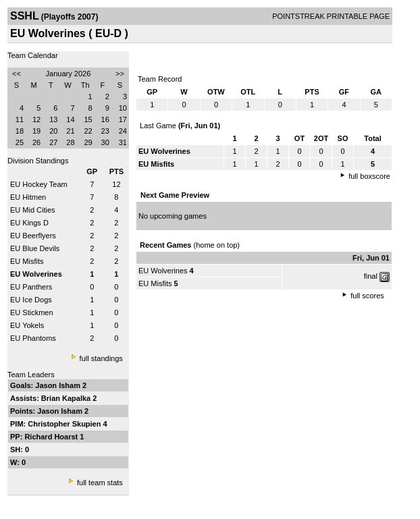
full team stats (100, 483)
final (371, 276)
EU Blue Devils (35, 248)
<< (17, 74)
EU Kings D (29, 223)
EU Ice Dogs (31, 300)
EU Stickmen (32, 312)
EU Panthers (31, 287)
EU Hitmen (28, 197)
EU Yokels (27, 325)
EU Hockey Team (39, 184)
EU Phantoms (33, 338)
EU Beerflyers (33, 236)
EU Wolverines (163, 271)
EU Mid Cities (33, 210)
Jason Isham (59, 385)
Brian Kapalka (67, 398)
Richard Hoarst (52, 437)
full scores (367, 296)
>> (120, 74)
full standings (101, 358)
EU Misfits (27, 261)
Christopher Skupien (65, 424)
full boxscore (369, 176)
